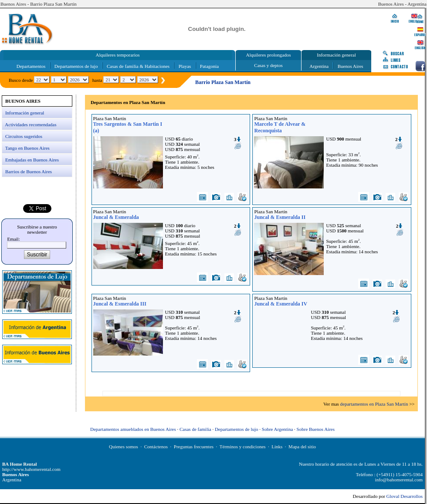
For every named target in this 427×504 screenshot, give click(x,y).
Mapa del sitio (302, 447)
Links (277, 447)
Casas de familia (195, 429)
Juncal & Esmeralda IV (281, 304)
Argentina (319, 66)
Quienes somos (124, 447)
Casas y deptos (268, 65)
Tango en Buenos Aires (27, 148)
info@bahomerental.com (399, 480)
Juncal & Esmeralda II (280, 217)
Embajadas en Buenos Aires (32, 160)
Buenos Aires (351, 66)
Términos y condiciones (243, 447)
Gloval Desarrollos (405, 496)
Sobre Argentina (278, 429)
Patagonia (209, 66)
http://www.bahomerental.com (31, 469)
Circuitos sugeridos (24, 136)
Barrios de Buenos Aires (29, 171)
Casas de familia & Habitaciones (138, 66)
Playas (185, 66)
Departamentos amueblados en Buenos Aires (133, 429)
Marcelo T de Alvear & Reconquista (280, 127)
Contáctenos (156, 447)
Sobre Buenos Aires (316, 429)
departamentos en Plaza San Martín (374, 404)
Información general (25, 113)
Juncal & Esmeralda (116, 217)
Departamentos (31, 66)
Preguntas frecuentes (194, 447)
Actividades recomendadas (30, 124)
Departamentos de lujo (76, 66)
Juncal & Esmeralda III (120, 304)
